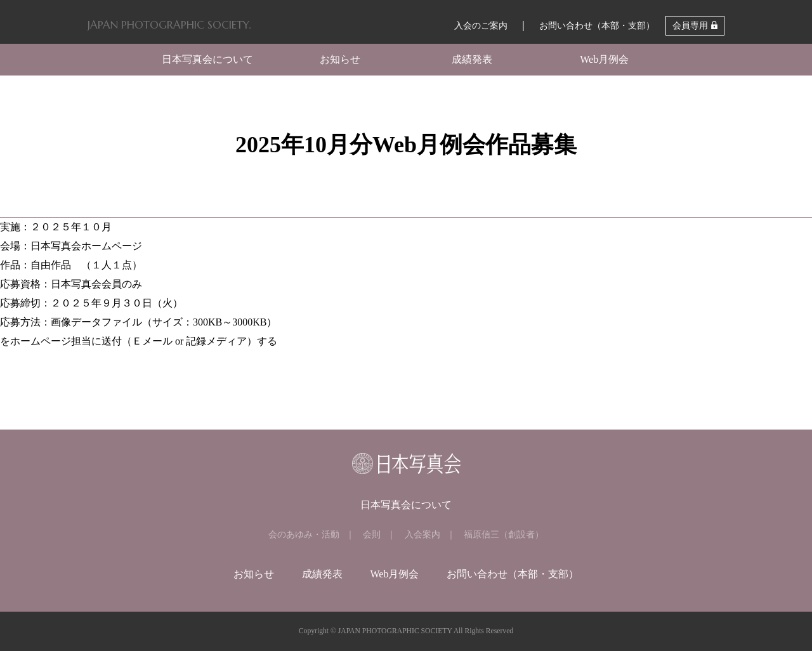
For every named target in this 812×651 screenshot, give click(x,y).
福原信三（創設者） (504, 535)
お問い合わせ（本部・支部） (597, 26)
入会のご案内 (481, 26)
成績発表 (472, 59)
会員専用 (690, 26)
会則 (372, 535)
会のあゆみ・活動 (304, 535)
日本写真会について (207, 59)
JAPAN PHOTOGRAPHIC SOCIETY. (169, 25)
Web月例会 (604, 59)
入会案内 (422, 535)
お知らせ (340, 59)
